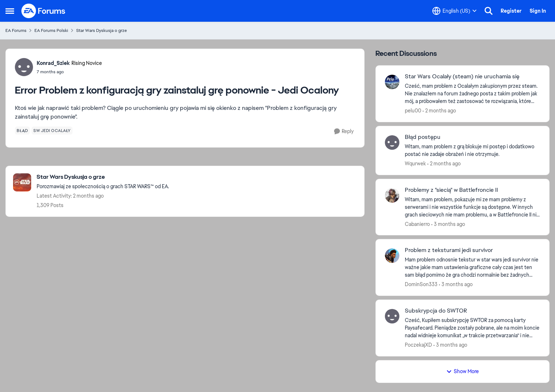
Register (511, 11)
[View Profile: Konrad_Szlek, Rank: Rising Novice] (24, 67)
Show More (462, 371)
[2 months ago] (439, 111)
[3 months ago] (448, 224)
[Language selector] (455, 11)
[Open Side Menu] (10, 11)
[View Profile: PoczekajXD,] (392, 316)
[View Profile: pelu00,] (392, 82)
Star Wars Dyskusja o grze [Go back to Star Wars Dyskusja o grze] (102, 30)
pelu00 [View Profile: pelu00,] (413, 111)
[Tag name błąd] (22, 131)
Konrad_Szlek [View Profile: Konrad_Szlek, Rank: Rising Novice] (53, 63)
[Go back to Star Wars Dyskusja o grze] (103, 177)
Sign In (538, 11)
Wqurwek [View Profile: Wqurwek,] (415, 164)
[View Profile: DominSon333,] (392, 256)
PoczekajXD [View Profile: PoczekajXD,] (418, 345)
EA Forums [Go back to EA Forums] (16, 30)
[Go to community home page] (44, 11)
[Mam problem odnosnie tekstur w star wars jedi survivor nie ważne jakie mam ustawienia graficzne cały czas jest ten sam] (472, 267)
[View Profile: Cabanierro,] (392, 195)
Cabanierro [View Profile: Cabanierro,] (417, 224)
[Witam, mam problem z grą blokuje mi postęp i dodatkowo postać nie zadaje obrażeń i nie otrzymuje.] (472, 150)
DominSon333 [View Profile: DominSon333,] (421, 284)
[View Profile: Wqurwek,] (392, 143)
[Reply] (344, 131)
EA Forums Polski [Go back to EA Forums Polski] (51, 30)
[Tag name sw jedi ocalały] (52, 131)
